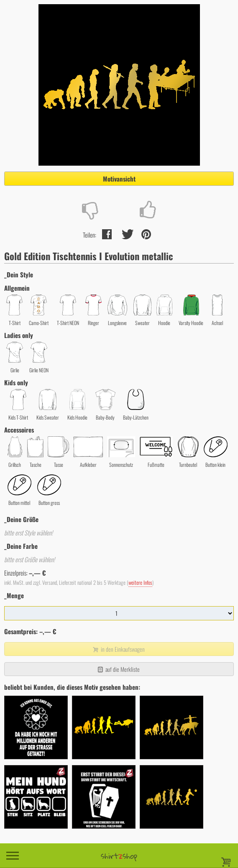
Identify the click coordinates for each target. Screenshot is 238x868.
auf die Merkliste (118, 669)
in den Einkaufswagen (118, 649)
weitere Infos (140, 583)
